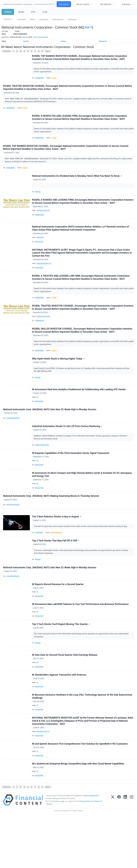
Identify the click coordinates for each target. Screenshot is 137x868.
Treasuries (72, 19)
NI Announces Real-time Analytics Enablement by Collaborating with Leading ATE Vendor (79, 410)
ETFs (33, 12)
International (58, 19)
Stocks (21, 12)
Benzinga (39, 198)
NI (38, 418)
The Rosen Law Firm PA (44, 218)
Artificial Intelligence (58, 564)
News (32, 19)
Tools (45, 12)
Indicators (126, 4)
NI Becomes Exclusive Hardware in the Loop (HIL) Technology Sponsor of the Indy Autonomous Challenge (82, 741)
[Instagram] (132, 852)
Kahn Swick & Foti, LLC (44, 778)
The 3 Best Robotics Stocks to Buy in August (57, 548)
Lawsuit (55, 78)
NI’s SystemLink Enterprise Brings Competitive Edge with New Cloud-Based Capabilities (78, 813)
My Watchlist (106, 4)
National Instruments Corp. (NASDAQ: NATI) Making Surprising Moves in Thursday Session (51, 525)
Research (103, 41)
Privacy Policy (85, 853)
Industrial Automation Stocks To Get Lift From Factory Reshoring (67, 450)
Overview (22, 19)
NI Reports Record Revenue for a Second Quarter (58, 619)
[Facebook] (119, 852)
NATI (89, 27)
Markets (8, 12)
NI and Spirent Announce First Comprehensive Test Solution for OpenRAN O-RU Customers (80, 792)
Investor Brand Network (14, 441)
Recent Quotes (83, 4)
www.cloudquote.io (91, 848)
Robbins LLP (41, 248)
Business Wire (40, 252)
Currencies (44, 19)
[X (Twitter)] (113, 852)
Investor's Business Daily (43, 469)
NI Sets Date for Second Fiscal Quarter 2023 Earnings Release (65, 696)
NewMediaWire (40, 78)
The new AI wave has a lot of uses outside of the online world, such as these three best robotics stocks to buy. (81, 557)
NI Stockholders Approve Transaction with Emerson (59, 718)
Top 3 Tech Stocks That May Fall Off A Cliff (56, 573)
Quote (26, 41)
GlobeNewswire (40, 223)
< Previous (6, 51)
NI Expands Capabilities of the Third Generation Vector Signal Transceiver (71, 478)
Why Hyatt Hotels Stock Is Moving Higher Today (59, 377)
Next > (48, 51)
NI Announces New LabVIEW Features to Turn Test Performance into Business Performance (81, 641)
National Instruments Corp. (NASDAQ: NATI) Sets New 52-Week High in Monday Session (50, 432)
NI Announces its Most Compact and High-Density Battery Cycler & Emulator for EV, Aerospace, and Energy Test (82, 501)
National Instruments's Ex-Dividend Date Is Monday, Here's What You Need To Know (77, 182)
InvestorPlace (40, 564)
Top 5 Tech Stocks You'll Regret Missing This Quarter (61, 663)
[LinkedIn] (125, 852)
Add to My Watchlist (41, 37)
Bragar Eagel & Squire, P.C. (45, 276)
